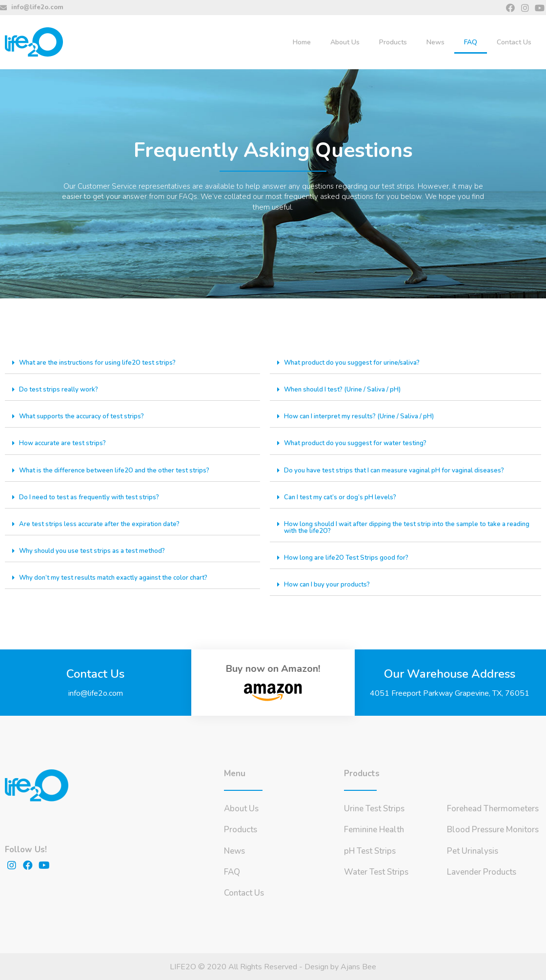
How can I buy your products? (330, 584)
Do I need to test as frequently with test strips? (93, 497)
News (435, 42)
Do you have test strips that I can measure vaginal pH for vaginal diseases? (402, 470)
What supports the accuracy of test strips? (86, 416)
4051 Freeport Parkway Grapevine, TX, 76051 (450, 693)
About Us (345, 42)
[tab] (132, 363)
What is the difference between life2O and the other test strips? (120, 470)
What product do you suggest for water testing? (360, 443)
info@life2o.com (96, 693)
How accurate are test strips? (65, 443)
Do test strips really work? (60, 389)
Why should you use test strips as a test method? (97, 550)
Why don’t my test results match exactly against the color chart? (120, 577)
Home (302, 42)
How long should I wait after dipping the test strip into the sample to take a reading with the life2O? (402, 527)
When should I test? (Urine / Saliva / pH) (347, 389)
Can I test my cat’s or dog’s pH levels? (343, 497)
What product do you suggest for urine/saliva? (356, 363)
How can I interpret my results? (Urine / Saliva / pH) (364, 416)
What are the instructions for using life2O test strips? (103, 363)
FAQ (471, 42)
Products (393, 42)
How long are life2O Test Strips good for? (349, 557)
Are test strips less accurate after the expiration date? (104, 523)
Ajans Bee (358, 966)
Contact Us (514, 42)
